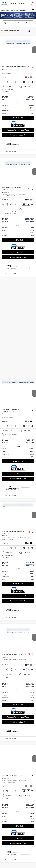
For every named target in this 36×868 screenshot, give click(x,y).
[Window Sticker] (28, 82)
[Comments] (24, 82)
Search (28, 23)
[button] (34, 50)
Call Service (14, 10)
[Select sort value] (33, 31)
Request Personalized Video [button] (18, 130)
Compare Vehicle (11, 152)
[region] (18, 109)
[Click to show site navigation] (33, 10)
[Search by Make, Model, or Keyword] (16, 23)
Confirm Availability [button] (18, 135)
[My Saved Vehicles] (33, 4)
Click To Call (18, 118)
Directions (23, 10)
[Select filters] (29, 31)
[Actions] (32, 67)
